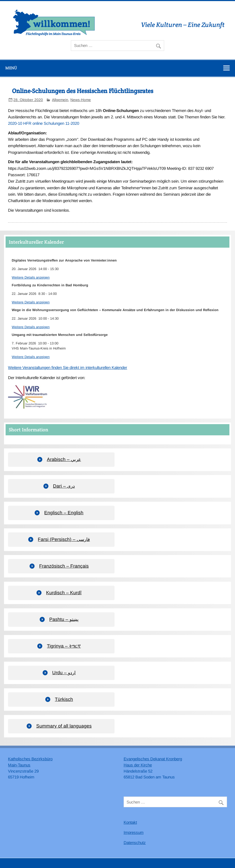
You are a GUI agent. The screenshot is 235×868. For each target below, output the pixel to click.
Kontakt (130, 822)
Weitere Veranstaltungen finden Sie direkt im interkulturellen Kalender (68, 367)
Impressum (134, 832)
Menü (11, 68)
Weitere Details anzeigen (31, 277)
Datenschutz (135, 843)
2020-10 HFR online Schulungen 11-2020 (44, 123)
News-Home (81, 100)
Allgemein (60, 100)
